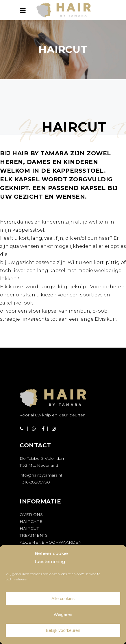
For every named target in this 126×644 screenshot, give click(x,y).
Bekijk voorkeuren (63, 630)
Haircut (29, 528)
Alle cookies (63, 598)
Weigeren (63, 614)
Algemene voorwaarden (51, 542)
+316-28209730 (35, 482)
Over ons (31, 514)
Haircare (31, 521)
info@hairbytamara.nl (41, 475)
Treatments (34, 535)
